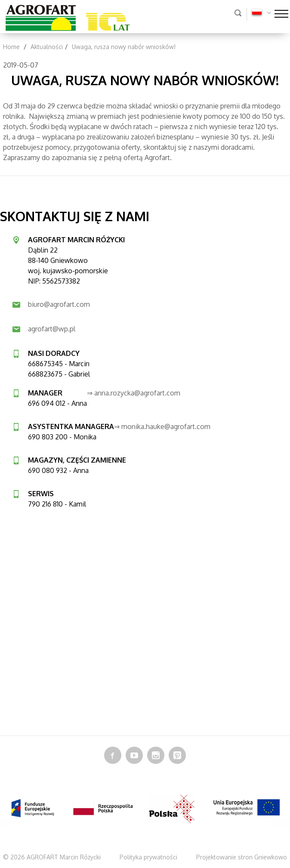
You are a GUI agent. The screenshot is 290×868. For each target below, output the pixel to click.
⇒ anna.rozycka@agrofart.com (134, 393)
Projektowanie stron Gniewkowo (242, 857)
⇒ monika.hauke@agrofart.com (162, 426)
